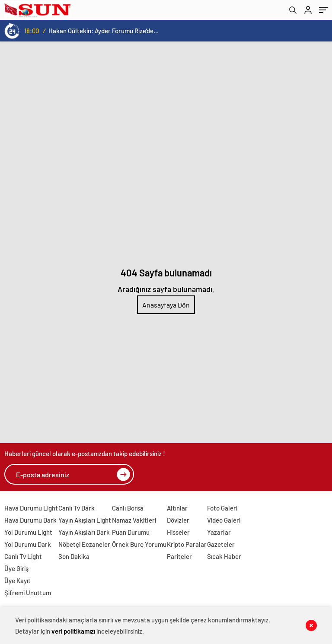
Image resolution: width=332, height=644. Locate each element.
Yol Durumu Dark (28, 544)
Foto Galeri (222, 508)
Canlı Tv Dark (77, 508)
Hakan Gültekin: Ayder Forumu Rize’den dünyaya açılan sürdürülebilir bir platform (104, 31)
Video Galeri (224, 520)
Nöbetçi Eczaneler (84, 544)
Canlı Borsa (128, 508)
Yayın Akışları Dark (84, 532)
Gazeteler (221, 544)
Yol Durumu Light (28, 532)
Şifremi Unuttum (28, 593)
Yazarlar (219, 532)
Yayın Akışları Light (85, 520)
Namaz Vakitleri (134, 520)
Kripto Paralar (187, 544)
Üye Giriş (16, 568)
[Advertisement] (166, 106)
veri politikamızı (73, 631)
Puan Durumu (131, 532)
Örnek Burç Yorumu (139, 544)
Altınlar (177, 508)
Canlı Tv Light (23, 556)
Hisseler (178, 532)
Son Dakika (74, 556)
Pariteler (179, 556)
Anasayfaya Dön (166, 305)
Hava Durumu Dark (30, 520)
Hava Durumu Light (31, 508)
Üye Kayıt (18, 581)
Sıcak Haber (224, 556)
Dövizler (178, 520)
